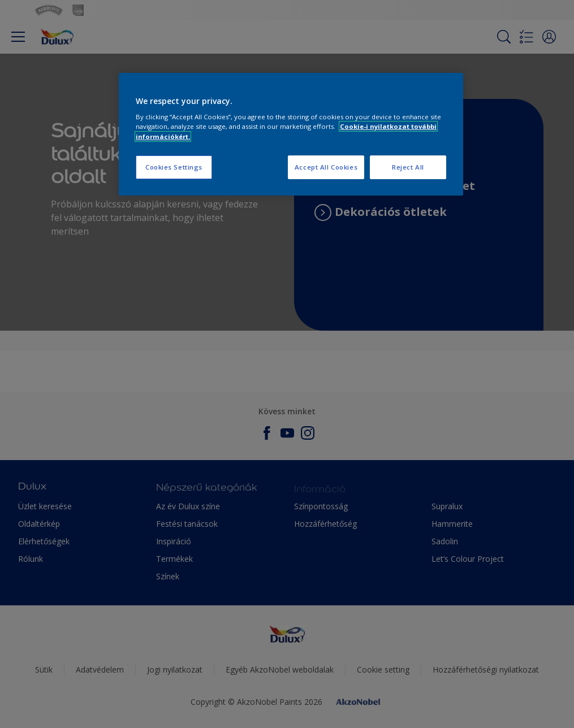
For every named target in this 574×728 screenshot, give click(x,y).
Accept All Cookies (326, 167)
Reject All (408, 167)
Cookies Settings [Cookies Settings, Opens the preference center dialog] (174, 167)
